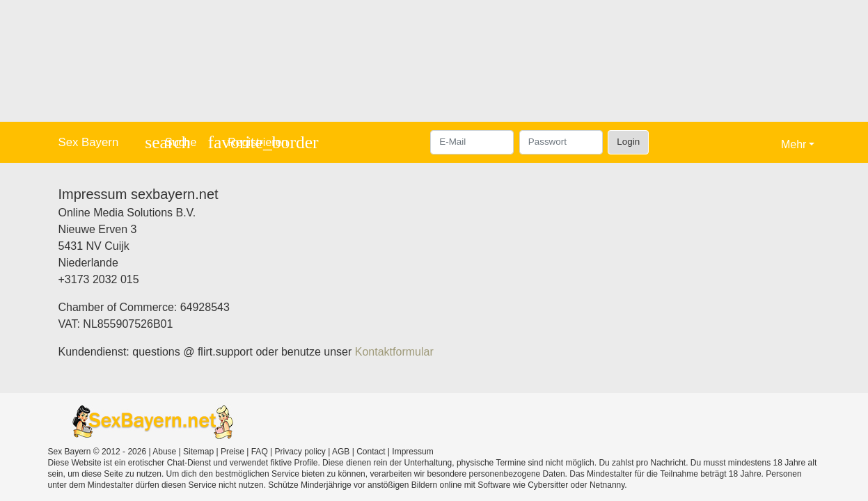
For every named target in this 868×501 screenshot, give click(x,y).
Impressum (412, 452)
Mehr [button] (794, 144)
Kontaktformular (394, 352)
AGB (341, 452)
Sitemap (198, 452)
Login (628, 142)
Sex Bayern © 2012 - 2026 (97, 452)
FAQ (260, 452)
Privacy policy (300, 452)
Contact (371, 452)
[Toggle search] (171, 142)
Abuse (164, 452)
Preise (232, 452)
